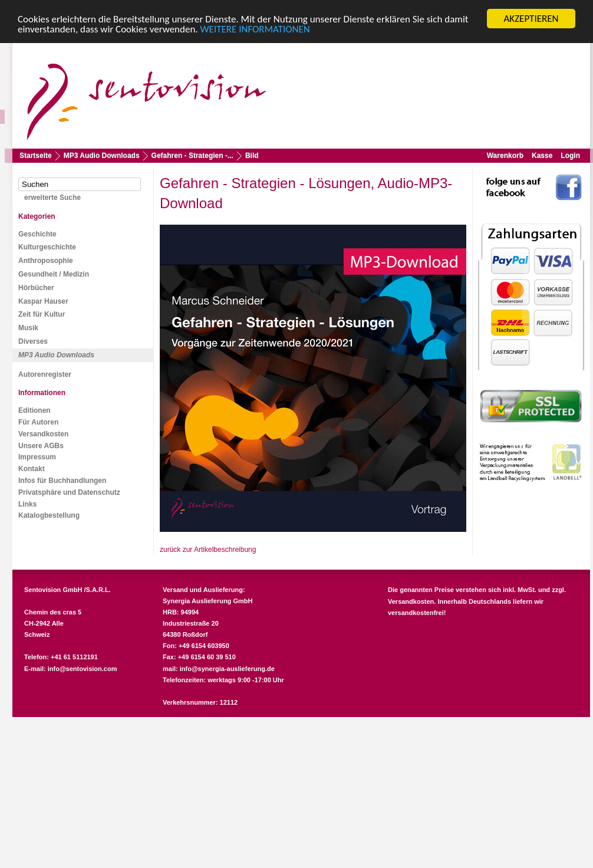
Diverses (33, 341)
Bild (252, 156)
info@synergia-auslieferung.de (227, 669)
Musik (28, 328)
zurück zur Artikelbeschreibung (208, 550)
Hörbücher (36, 288)
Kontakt (32, 469)
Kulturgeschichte (47, 247)
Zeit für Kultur (42, 314)
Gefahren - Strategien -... (192, 156)
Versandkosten (43, 434)
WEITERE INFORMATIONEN (255, 29)
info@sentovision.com (83, 669)
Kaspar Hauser (43, 301)
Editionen (34, 410)
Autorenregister (45, 374)
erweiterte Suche (52, 198)
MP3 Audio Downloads (102, 156)
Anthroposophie (46, 261)
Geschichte (37, 234)
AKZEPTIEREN (531, 19)
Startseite (36, 156)
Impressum (37, 457)
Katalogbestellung (49, 515)
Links (27, 504)
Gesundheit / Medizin (54, 274)
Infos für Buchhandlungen (62, 481)
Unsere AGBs (41, 446)
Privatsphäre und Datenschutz (69, 492)
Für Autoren (38, 422)
